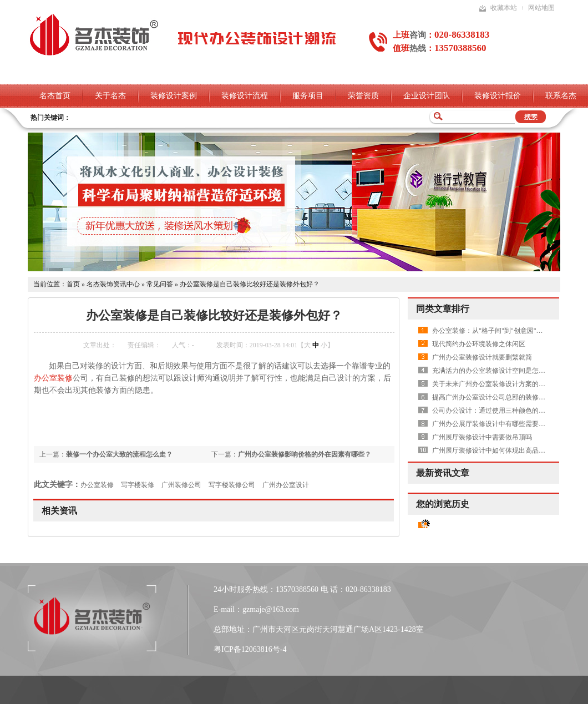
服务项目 (308, 96)
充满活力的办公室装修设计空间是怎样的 (492, 371)
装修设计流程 (245, 96)
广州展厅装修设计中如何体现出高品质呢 (492, 450)
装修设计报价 (498, 96)
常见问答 (160, 284)
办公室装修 (53, 378)
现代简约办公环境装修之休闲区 (479, 344)
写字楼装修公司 (232, 485)
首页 (73, 284)
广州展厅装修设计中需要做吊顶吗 (482, 437)
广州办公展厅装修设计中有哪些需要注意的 (495, 424)
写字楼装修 (138, 485)
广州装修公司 (181, 485)
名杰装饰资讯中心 (113, 284)
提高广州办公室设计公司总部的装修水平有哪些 (502, 397)
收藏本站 (504, 8)
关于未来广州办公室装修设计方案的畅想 (492, 384)
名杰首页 (55, 96)
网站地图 (541, 8)
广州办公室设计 (286, 485)
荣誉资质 (363, 96)
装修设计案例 (174, 96)
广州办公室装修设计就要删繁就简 (482, 357)
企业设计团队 (427, 96)
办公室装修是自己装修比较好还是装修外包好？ (250, 284)
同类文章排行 (443, 309)
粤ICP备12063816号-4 (250, 649)
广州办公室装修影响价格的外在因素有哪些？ (305, 454)
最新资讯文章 (443, 473)
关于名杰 (110, 96)
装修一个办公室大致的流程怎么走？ (119, 454)
